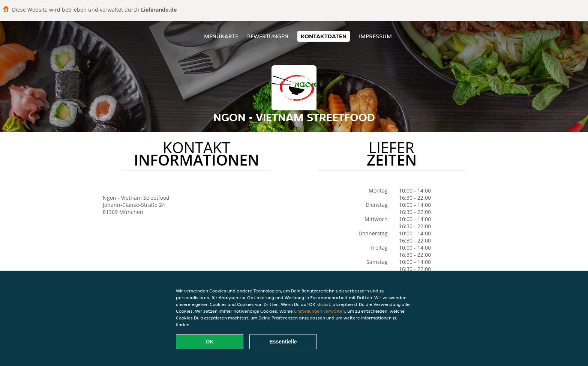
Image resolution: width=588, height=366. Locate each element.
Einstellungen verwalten (319, 311)
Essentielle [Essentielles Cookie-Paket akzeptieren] (283, 342)
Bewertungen (268, 36)
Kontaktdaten (324, 36)
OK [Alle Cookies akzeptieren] (210, 342)
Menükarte (221, 36)
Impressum (375, 36)
